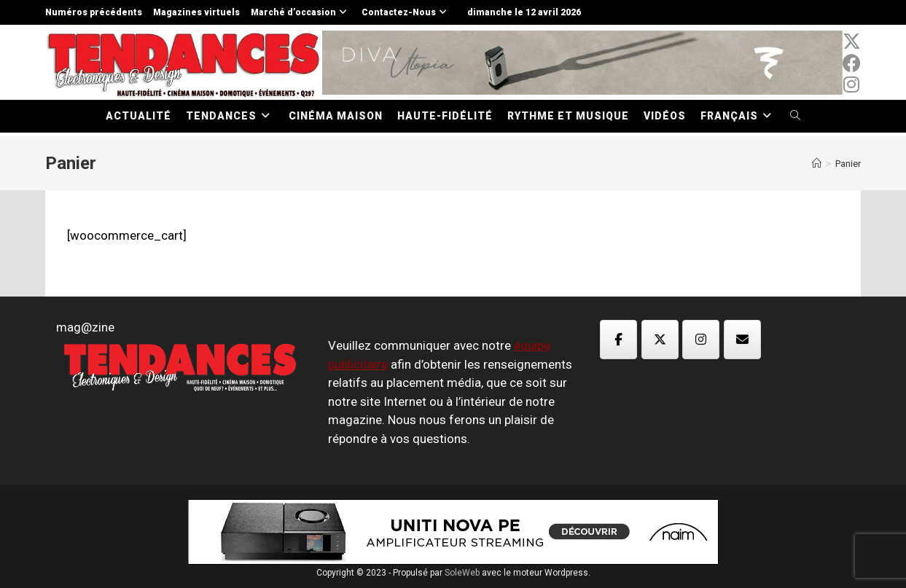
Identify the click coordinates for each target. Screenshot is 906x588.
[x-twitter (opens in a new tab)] (852, 42)
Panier (848, 164)
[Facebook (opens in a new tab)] (852, 63)
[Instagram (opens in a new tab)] (852, 85)
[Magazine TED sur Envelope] (742, 340)
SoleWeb (462, 573)
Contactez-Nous (406, 12)
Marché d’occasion (301, 12)
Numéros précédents (94, 12)
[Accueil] (817, 164)
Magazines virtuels (196, 12)
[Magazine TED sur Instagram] (701, 340)
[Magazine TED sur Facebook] (618, 340)
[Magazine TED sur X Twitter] (660, 340)
